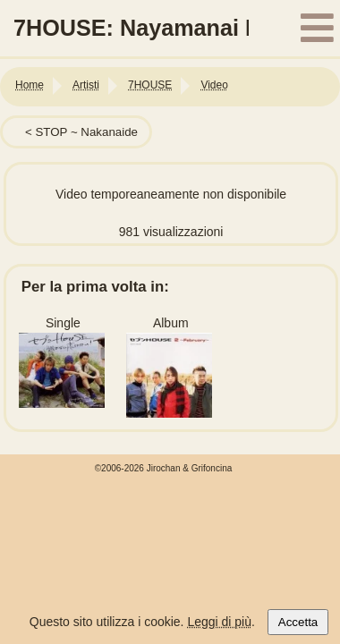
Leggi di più (219, 622)
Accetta (298, 622)
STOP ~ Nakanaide (86, 132)
